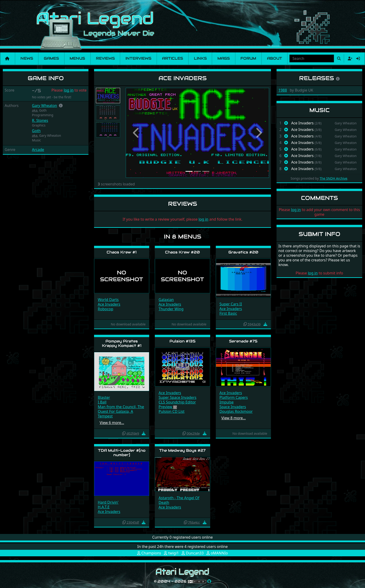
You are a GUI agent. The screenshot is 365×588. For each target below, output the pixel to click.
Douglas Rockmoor (236, 411)
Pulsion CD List (171, 411)
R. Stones (40, 120)
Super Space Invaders (177, 397)
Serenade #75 (243, 341)
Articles (172, 58)
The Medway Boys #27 (182, 450)
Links (200, 58)
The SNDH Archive (333, 178)
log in (69, 90)
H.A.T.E (104, 507)
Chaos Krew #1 (122, 252)
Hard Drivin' (108, 502)
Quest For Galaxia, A (115, 411)
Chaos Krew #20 (182, 252)
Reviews (105, 58)
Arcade (38, 150)
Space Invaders (233, 407)
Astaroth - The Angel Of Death (179, 500)
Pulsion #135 (182, 341)
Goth (36, 131)
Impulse (227, 402)
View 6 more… (112, 423)
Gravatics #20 (243, 252)
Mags (224, 58)
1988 (283, 90)
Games (51, 58)
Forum (248, 58)
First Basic (228, 313)
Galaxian (166, 300)
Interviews (138, 58)
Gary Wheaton (44, 106)
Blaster (104, 397)
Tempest (105, 416)
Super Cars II (231, 304)
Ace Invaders (109, 304)
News (27, 58)
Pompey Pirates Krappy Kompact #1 (122, 343)
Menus (77, 58)
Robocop (105, 309)
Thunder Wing (171, 309)
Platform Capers (234, 397)
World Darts (108, 300)
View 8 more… (234, 418)
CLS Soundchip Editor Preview (177, 404)
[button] (61, 106)
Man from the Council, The (121, 407)
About (275, 58)
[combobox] (312, 58)
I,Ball (102, 402)
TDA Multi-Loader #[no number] (122, 453)
